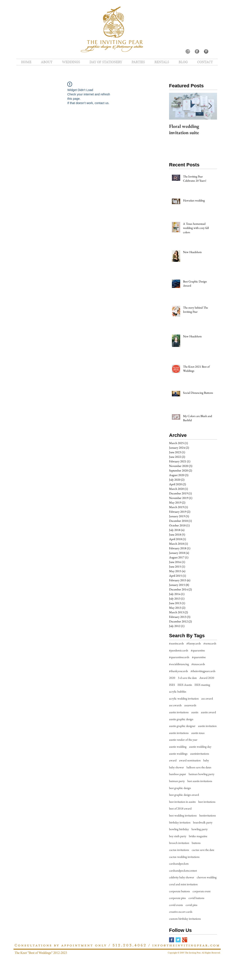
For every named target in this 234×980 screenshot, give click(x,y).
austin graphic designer (182, 726)
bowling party (200, 829)
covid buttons (196, 898)
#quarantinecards (179, 657)
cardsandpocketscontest (183, 870)
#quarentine (199, 657)
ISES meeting (202, 685)
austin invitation (207, 726)
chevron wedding (207, 877)
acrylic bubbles (178, 691)
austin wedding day (200, 747)
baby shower (176, 767)
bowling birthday (179, 829)
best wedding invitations (183, 815)
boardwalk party (203, 822)
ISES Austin (185, 685)
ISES (172, 685)
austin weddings (178, 754)
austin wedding (178, 747)
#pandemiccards (179, 650)
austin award (208, 712)
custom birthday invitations (185, 919)
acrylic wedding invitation (184, 698)
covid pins (192, 905)
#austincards (176, 643)
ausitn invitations (179, 712)
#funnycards (194, 643)
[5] (197, 51)
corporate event (202, 891)
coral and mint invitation (183, 884)
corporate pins (177, 898)
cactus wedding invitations (184, 857)
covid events (176, 905)
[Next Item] (210, 106)
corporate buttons (180, 891)
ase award (207, 698)
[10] (206, 51)
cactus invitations (179, 850)
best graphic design (180, 788)
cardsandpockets (179, 863)
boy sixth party (178, 836)
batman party (177, 781)
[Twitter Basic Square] (178, 940)
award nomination (190, 760)
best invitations (207, 802)
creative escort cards (181, 912)
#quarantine (198, 650)
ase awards (175, 705)
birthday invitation (180, 822)
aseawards (190, 705)
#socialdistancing (179, 664)
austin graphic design (181, 719)
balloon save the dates (199, 767)
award (173, 760)
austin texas (198, 733)
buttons (196, 843)
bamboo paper (178, 774)
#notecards (210, 643)
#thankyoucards (179, 671)
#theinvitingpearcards (203, 671)
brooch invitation (179, 843)
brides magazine (198, 836)
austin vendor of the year (183, 740)
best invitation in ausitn (182, 802)
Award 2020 (207, 678)
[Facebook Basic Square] (172, 940)
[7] (188, 51)
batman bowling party (202, 774)
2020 (172, 678)
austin (195, 712)
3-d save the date (187, 678)
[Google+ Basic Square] (185, 940)
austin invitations (179, 733)
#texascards (198, 664)
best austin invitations (200, 781)
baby (206, 760)
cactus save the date (203, 850)
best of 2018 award (180, 808)
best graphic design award (184, 795)
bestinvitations (208, 815)
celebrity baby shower (182, 877)
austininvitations (200, 754)
